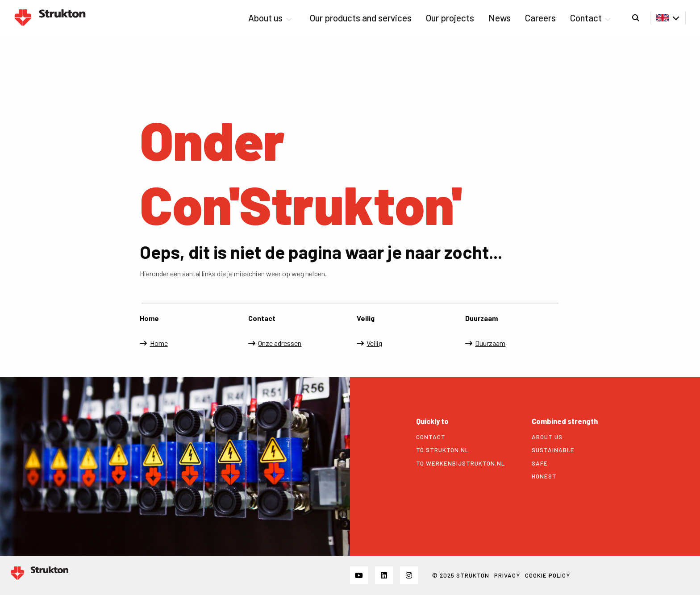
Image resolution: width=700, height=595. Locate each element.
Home (159, 343)
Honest (544, 476)
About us (270, 18)
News (500, 18)
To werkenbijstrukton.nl (460, 463)
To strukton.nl (442, 450)
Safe (540, 463)
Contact (590, 18)
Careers (540, 18)
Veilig (374, 343)
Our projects (450, 18)
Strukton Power (50, 18)
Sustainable (553, 450)
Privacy (507, 575)
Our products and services (361, 18)
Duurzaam (490, 343)
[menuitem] (272, 18)
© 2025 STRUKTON (461, 575)
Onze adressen (280, 343)
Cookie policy (548, 575)
